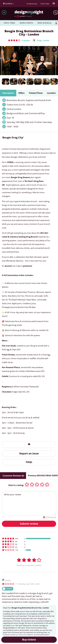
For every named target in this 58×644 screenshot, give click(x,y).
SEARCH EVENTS (26, 23)
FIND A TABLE (9, 23)
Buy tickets (29, 640)
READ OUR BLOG (44, 23)
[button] (19, 40)
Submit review (29, 524)
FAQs (29, 462)
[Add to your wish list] (54, 50)
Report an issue (29, 453)
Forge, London (43, 40)
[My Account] (54, 4)
